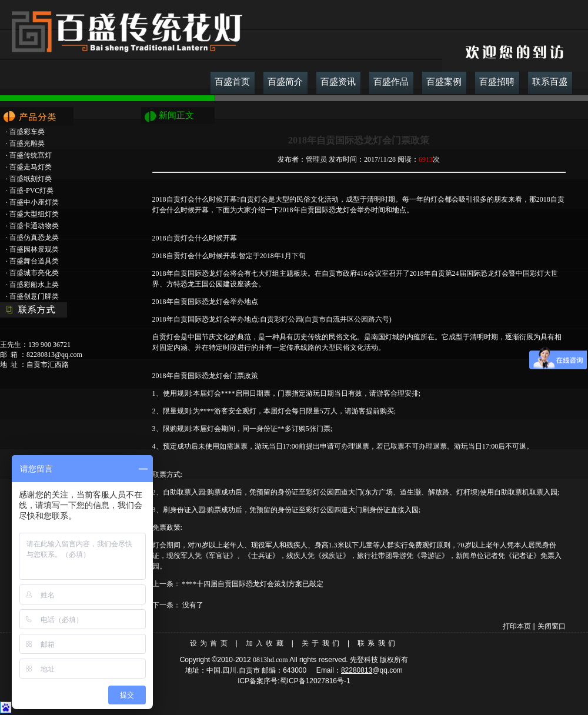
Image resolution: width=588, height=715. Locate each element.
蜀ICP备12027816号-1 (315, 681)
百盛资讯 (338, 82)
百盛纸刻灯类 (31, 179)
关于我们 (322, 643)
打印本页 (517, 626)
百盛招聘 (497, 82)
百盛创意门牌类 (34, 296)
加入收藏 (266, 643)
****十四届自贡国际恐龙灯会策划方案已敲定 (253, 584)
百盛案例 (444, 82)
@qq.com (387, 670)
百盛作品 (391, 82)
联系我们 (378, 643)
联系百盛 (550, 82)
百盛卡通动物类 (34, 226)
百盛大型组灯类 (34, 214)
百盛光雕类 (27, 143)
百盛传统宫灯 (31, 155)
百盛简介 (285, 82)
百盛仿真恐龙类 (34, 238)
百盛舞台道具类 (34, 261)
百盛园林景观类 (34, 249)
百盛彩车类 (27, 132)
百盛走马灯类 (31, 167)
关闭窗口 (552, 626)
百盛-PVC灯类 (31, 191)
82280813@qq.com (54, 355)
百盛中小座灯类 (34, 202)
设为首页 (210, 643)
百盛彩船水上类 (34, 285)
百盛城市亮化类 (34, 273)
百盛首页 (232, 82)
